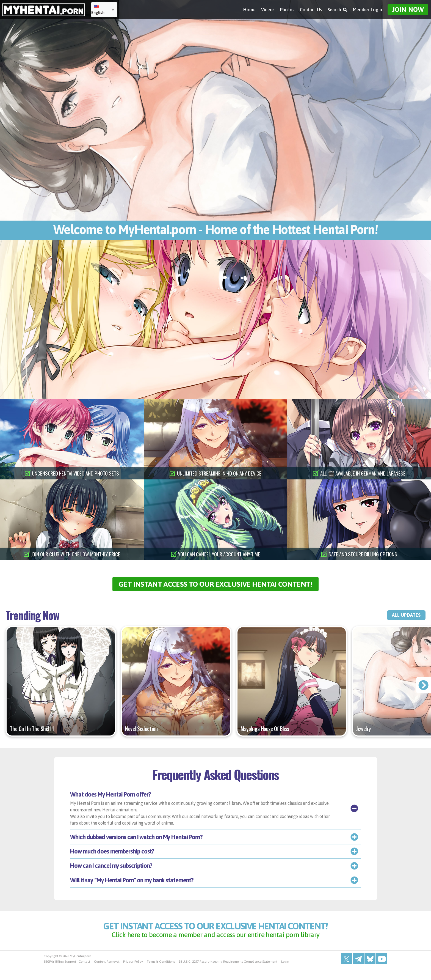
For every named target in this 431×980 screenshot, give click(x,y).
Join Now (408, 8)
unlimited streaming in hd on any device (219, 473)
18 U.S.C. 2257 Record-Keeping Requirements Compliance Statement (228, 974)
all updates (400, 621)
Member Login (368, 9)
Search (338, 9)
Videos (268, 9)
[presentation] (423, 691)
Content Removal (107, 974)
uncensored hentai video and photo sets (76, 473)
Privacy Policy (133, 974)
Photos (287, 9)
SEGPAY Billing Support (60, 974)
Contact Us (311, 9)
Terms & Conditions (161, 974)
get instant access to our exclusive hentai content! (216, 587)
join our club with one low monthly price (76, 554)
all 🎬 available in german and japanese (363, 473)
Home (249, 9)
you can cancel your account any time (219, 554)
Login (285, 974)
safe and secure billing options (363, 554)
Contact (85, 974)
